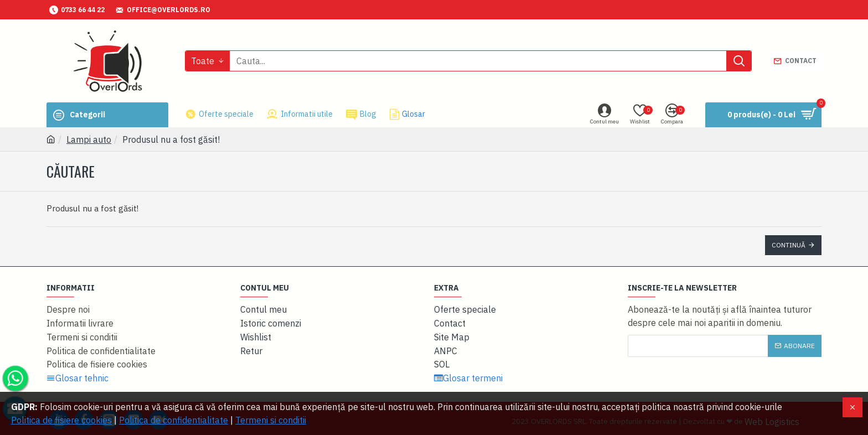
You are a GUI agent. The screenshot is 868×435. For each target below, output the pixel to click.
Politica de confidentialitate (174, 420)
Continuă (789, 245)
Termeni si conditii (271, 420)
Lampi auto (89, 139)
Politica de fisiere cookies (61, 420)
